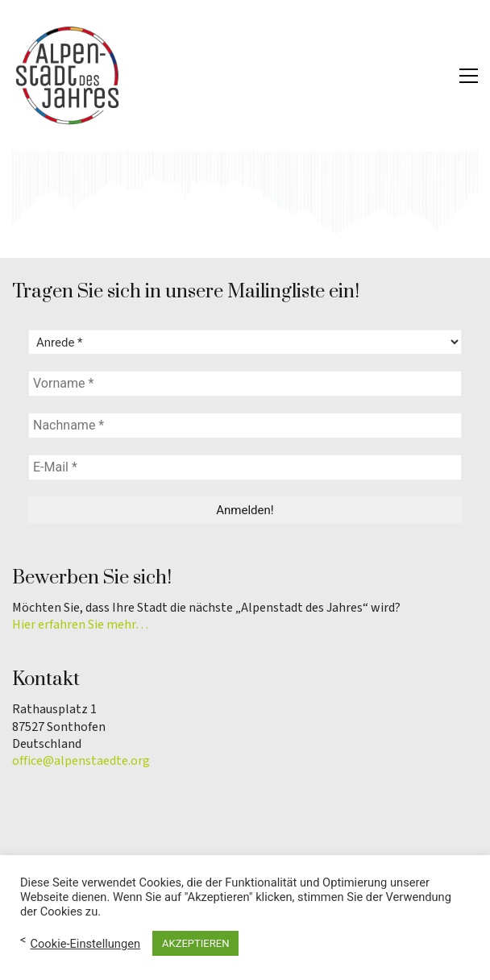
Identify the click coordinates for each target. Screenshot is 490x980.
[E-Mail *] (245, 467)
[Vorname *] (245, 384)
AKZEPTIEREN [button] (195, 943)
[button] (469, 76)
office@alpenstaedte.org (81, 761)
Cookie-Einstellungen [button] (85, 944)
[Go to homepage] (69, 76)
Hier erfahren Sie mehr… (80, 625)
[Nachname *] (245, 426)
